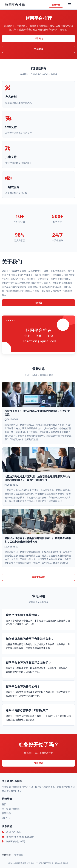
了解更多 (39, 49)
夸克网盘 (19, 855)
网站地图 (59, 863)
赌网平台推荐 (21, 863)
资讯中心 (6, 818)
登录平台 (56, 5)
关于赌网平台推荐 (11, 809)
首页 (4, 804)
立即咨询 (39, 39)
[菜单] (69, 5)
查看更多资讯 (39, 577)
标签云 (66, 863)
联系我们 (6, 813)
